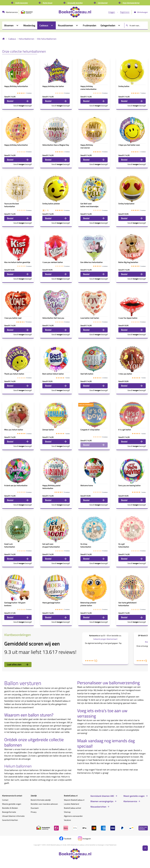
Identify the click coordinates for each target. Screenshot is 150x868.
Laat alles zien (18, 664)
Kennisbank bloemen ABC (102, 796)
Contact (5, 800)
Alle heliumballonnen (47, 39)
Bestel (18, 101)
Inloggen (112, 12)
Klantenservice (130, 801)
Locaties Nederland (71, 804)
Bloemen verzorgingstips (102, 801)
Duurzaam (35, 808)
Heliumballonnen (27, 39)
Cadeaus (12, 39)
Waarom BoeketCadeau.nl (74, 800)
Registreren (125, 12)
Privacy (34, 812)
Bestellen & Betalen (10, 808)
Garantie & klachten (10, 820)
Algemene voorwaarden (73, 816)
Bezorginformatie (9, 812)
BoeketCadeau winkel (72, 808)
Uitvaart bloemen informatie (13, 816)
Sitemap (67, 812)
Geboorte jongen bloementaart (105, 639)
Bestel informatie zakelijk (41, 800)
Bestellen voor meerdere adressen (44, 804)
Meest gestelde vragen (134, 796)
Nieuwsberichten (98, 807)
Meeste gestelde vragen (12, 804)
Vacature (67, 820)
